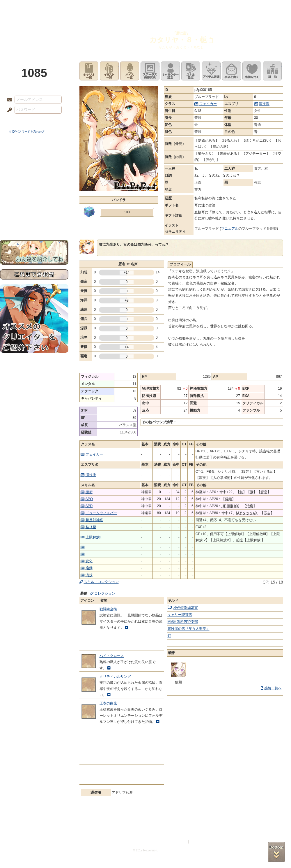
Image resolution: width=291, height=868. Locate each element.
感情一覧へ (273, 688)
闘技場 (270, 7)
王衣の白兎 (108, 703)
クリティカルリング (115, 677)
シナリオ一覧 (89, 71)
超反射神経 (94, 520)
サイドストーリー (34, 169)
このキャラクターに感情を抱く (252, 71)
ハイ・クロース (112, 656)
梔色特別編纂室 (186, 608)
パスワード (8, 110)
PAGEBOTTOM (276, 852)
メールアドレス (8, 100)
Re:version (221, 842)
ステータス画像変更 (150, 71)
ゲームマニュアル (34, 179)
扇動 (89, 568)
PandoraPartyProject (34, 32)
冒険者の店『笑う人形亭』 (189, 629)
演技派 (264, 104)
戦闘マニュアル (34, 203)
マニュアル (230, 229)
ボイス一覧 (130, 71)
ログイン (20, 122)
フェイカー (208, 104)
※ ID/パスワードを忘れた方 (27, 132)
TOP (21, 7)
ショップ (228, 7)
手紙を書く (231, 71)
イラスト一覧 (109, 71)
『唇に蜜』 (181, 33)
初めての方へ (34, 211)
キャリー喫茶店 (180, 615)
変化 (89, 561)
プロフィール (180, 264)
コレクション (105, 593)
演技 (89, 575)
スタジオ (187, 7)
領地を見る (272, 71)
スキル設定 (191, 71)
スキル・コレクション (101, 582)
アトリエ (145, 7)
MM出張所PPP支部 (183, 622)
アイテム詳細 (211, 71)
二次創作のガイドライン (170, 842)
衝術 (89, 492)
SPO (89, 499)
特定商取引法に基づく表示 (132, 842)
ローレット (104, 7)
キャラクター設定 (170, 71)
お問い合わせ (34, 222)
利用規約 (69, 842)
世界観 (34, 159)
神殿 (63, 7)
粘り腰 (91, 527)
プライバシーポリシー (94, 842)
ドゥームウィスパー (101, 513)
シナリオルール (34, 188)
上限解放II (94, 537)
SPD (89, 506)
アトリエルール (34, 195)
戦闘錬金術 (108, 609)
